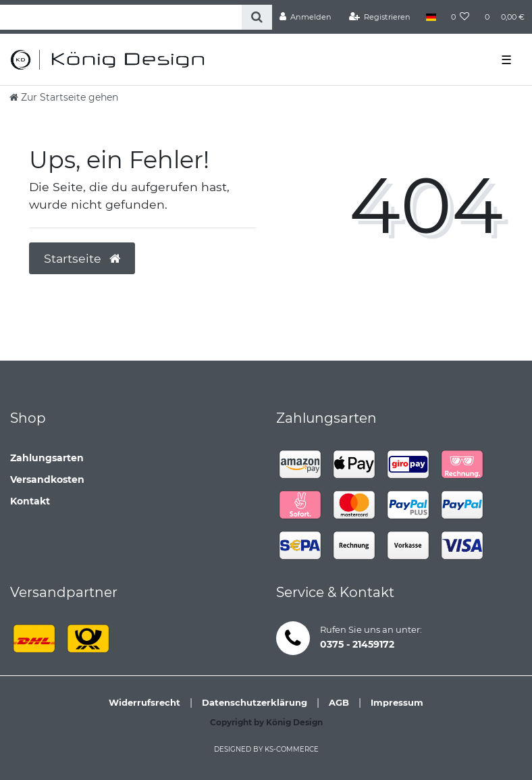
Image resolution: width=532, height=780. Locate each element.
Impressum (397, 702)
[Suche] (257, 17)
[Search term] (121, 17)
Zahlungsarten (47, 458)
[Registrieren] (380, 17)
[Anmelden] (306, 17)
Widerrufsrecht (144, 702)
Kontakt (30, 501)
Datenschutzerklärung (255, 702)
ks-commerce (292, 749)
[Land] (430, 17)
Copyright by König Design (266, 722)
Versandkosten (47, 479)
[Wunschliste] (460, 17)
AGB (339, 702)
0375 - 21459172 (357, 644)
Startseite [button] (82, 258)
